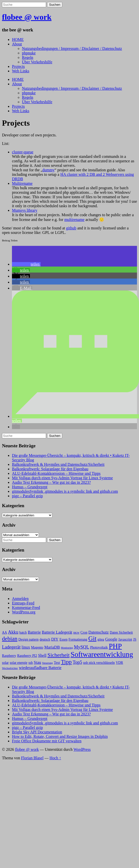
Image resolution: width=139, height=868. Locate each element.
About (17, 44)
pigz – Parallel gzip (27, 496)
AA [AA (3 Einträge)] (4, 632)
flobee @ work (27, 17)
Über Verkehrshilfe (37, 62)
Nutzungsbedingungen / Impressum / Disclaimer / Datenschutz (72, 48)
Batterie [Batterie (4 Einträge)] (34, 632)
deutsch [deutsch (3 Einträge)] (45, 639)
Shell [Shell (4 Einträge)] (42, 655)
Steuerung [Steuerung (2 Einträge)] (47, 663)
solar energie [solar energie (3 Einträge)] (19, 663)
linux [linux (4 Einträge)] (26, 647)
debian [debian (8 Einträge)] (10, 639)
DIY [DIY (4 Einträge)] (55, 639)
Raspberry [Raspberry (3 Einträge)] (9, 656)
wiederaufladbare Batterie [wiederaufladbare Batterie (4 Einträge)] (40, 668)
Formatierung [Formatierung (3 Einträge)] (78, 639)
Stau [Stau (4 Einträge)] (37, 662)
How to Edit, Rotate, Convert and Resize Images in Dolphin (60, 736)
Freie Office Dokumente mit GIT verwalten (47, 741)
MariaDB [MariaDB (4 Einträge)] (52, 647)
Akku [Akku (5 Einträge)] (13, 632)
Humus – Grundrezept (30, 487)
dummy (48, 170)
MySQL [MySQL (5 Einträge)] (82, 647)
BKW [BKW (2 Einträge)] (76, 633)
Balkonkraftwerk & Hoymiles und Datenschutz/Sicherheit (58, 464)
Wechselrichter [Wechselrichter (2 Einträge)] (10, 668)
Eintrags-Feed (23, 603)
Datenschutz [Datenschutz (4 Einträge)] (99, 632)
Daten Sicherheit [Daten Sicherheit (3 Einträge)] (121, 632)
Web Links (21, 71)
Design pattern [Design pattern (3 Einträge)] (29, 639)
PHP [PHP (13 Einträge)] (115, 646)
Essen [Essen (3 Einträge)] (64, 639)
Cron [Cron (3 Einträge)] (84, 632)
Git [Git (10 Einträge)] (93, 638)
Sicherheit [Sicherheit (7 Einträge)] (59, 655)
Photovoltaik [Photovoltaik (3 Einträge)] (99, 647)
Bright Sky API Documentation (37, 732)
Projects (18, 66)
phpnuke (29, 53)
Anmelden (20, 599)
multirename (74, 220)
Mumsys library (25, 210)
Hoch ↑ (55, 758)
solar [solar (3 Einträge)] (5, 663)
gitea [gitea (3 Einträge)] (101, 639)
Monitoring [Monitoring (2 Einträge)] (67, 648)
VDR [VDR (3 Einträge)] (119, 663)
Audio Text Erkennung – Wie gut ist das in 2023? (51, 482)
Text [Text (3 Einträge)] (57, 663)
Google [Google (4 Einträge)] (111, 639)
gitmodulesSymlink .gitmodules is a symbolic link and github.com (65, 491)
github (71, 228)
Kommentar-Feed (26, 608)
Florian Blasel (32, 758)
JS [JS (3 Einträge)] (135, 639)
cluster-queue (23, 152)
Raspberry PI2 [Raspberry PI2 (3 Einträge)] (27, 656)
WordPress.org (24, 612)
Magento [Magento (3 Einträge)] (37, 647)
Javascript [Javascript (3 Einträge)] (125, 639)
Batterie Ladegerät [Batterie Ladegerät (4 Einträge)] (57, 632)
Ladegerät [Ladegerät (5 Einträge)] (11, 647)
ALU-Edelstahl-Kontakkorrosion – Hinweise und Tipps (56, 473)
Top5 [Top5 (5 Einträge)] (77, 662)
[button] (26, 264)
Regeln (28, 57)
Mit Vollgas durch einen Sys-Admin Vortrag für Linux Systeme (62, 478)
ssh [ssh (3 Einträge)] (31, 663)
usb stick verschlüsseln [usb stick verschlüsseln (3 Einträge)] (99, 663)
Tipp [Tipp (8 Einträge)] (66, 662)
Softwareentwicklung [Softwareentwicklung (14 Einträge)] (102, 654)
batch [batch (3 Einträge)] (23, 632)
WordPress (82, 749)
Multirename (22, 183)
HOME (18, 40)
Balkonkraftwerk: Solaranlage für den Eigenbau (50, 469)
